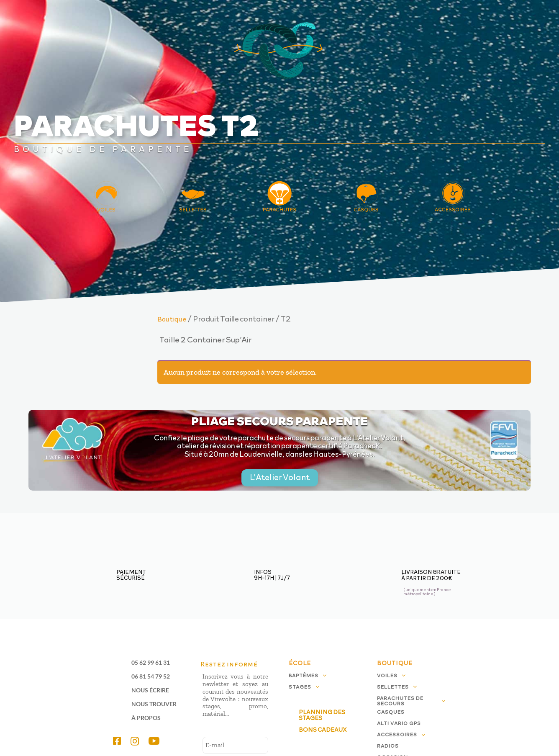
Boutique (172, 319)
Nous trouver (154, 704)
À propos (146, 718)
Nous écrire (150, 690)
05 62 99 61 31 (151, 662)
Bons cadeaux (323, 729)
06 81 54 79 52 (151, 676)
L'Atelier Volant (280, 477)
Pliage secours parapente (280, 420)
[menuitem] (121, 741)
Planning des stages (322, 715)
